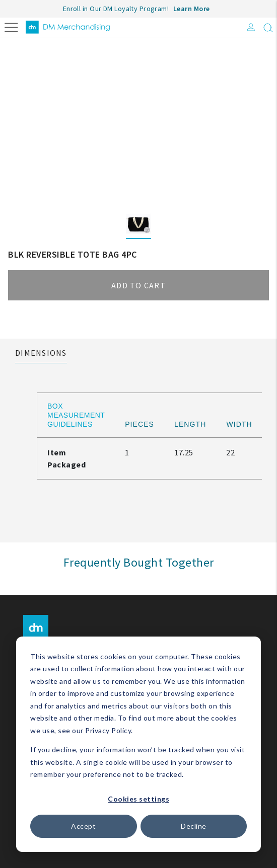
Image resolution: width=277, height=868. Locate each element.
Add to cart (138, 285)
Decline (194, 826)
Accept (83, 826)
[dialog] (138, 744)
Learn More (192, 9)
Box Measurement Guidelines (76, 415)
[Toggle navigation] (11, 26)
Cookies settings (138, 799)
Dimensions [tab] (41, 353)
